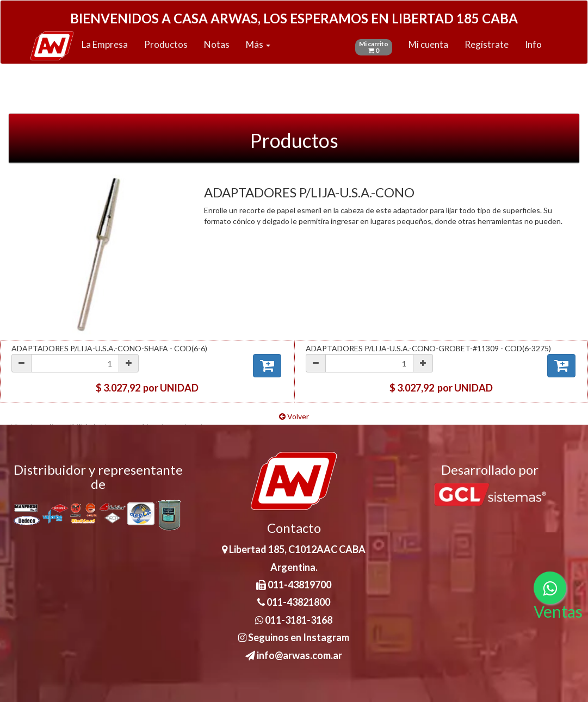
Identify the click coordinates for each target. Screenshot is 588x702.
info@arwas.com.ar (294, 655)
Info (533, 44)
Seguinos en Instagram (294, 637)
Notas (217, 44)
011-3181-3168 (294, 620)
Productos (166, 44)
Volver (294, 416)
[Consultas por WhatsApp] (550, 588)
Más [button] (258, 44)
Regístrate (487, 44)
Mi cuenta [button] (428, 44)
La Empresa (105, 44)
